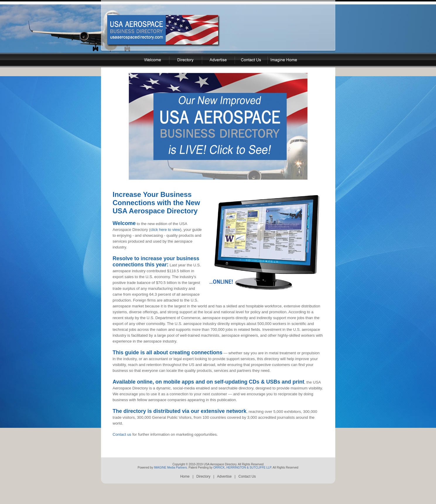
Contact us (122, 445)
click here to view (165, 234)
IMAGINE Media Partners (171, 480)
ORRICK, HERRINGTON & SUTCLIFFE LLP (242, 480)
